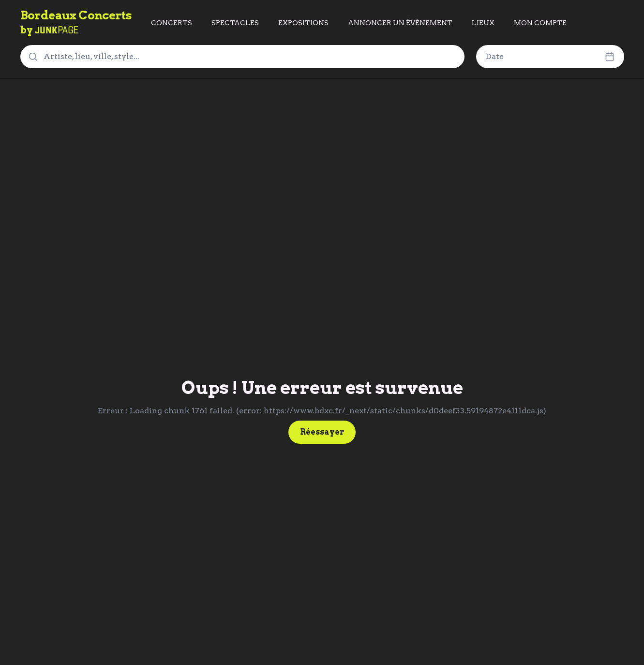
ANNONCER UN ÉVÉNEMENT (400, 23)
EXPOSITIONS (303, 23)
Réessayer (322, 432)
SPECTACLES (235, 23)
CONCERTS (172, 23)
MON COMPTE (540, 23)
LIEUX (483, 23)
